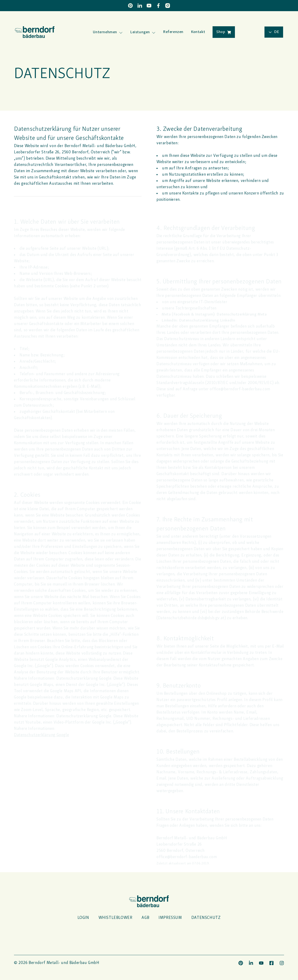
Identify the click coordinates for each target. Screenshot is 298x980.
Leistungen (140, 32)
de (274, 32)
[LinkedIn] (140, 6)
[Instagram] (168, 6)
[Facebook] (158, 6)
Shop (224, 32)
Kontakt (198, 32)
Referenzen (173, 32)
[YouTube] (149, 6)
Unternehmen (105, 32)
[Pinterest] (130, 6)
